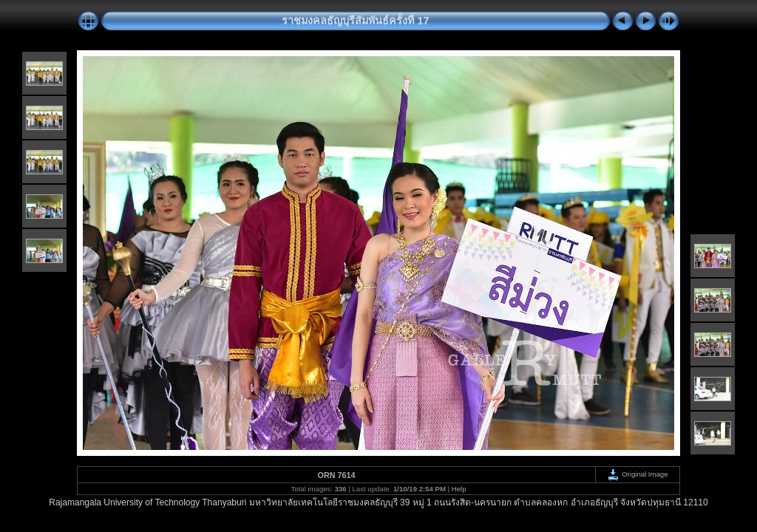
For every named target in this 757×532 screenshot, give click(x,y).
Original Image (637, 474)
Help (459, 489)
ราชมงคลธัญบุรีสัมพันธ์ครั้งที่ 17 (355, 21)
